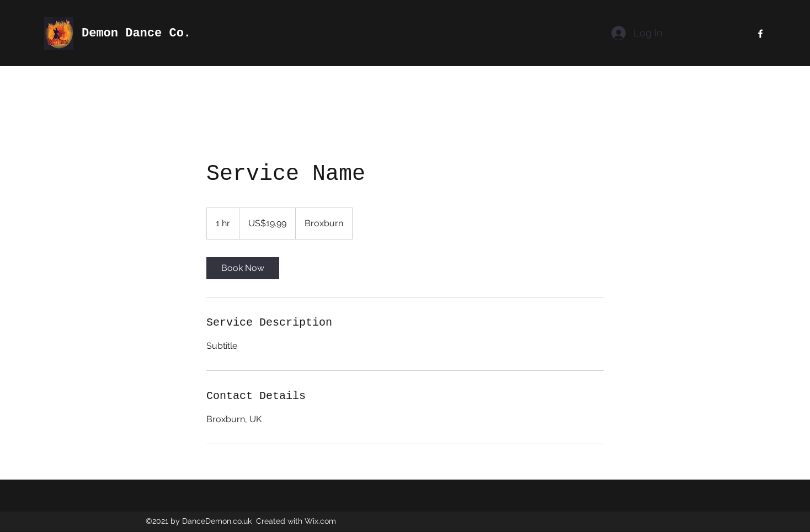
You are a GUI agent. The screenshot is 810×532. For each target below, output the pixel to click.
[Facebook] (760, 34)
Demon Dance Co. (136, 33)
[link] (243, 268)
